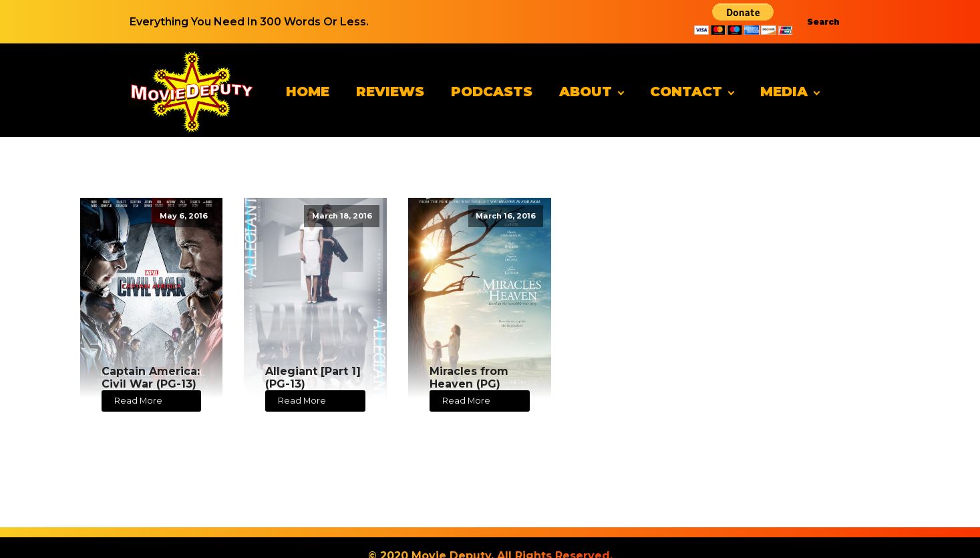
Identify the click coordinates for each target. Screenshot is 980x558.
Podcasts (492, 92)
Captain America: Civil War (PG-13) (151, 378)
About (586, 92)
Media (784, 92)
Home (308, 92)
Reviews (390, 92)
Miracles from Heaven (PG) (469, 378)
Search (823, 22)
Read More (138, 401)
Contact (686, 92)
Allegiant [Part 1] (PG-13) (313, 378)
